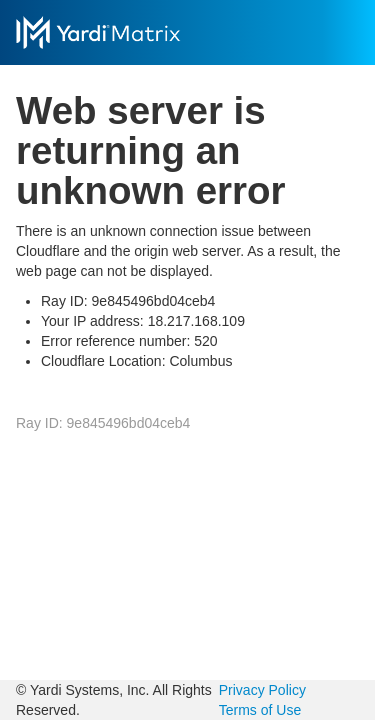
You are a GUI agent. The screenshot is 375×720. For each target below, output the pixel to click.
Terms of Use (260, 710)
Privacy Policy (262, 690)
